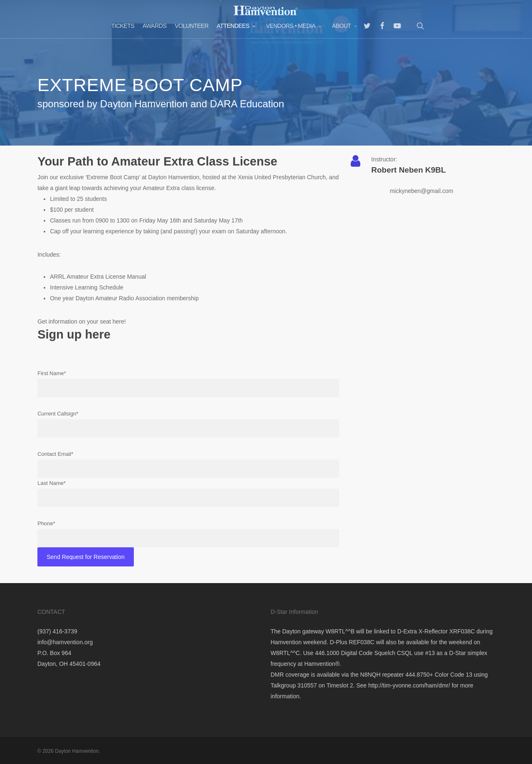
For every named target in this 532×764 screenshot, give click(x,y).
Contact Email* (188, 464)
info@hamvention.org (65, 642)
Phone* (188, 534)
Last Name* (188, 493)
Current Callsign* (188, 424)
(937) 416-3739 (57, 631)
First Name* (188, 384)
